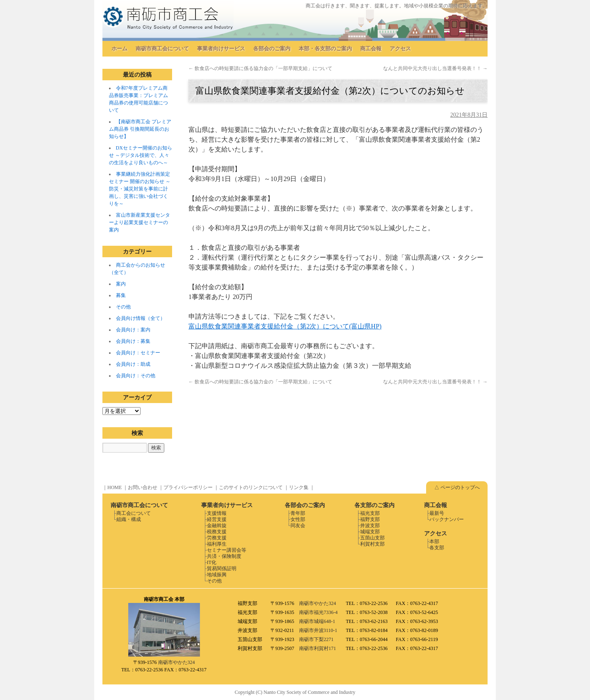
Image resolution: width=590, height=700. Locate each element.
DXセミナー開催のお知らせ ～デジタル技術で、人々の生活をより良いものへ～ (141, 155)
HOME (115, 487)
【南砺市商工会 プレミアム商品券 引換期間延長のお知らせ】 (140, 129)
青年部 (298, 513)
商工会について (134, 513)
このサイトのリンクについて (251, 487)
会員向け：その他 (136, 376)
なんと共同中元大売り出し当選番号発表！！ (435, 68)
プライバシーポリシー (188, 487)
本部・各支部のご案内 (325, 49)
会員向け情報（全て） (141, 318)
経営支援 (217, 519)
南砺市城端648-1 (317, 621)
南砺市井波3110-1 (318, 630)
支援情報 (217, 513)
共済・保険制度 (224, 556)
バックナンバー (447, 519)
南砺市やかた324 (177, 662)
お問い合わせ (143, 487)
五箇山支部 (372, 538)
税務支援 (217, 532)
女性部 (298, 519)
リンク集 (299, 487)
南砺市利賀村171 (318, 648)
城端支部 (370, 532)
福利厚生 (217, 544)
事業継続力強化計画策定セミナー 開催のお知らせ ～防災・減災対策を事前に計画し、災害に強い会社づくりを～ (140, 189)
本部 (434, 541)
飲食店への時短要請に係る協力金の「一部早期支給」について (260, 68)
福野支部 (370, 519)
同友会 (298, 526)
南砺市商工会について (162, 49)
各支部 (437, 548)
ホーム (119, 49)
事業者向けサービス (221, 49)
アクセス (400, 49)
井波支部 (370, 526)
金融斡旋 (217, 526)
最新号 (437, 513)
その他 (123, 307)
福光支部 (370, 513)
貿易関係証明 (222, 569)
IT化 (212, 562)
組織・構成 (129, 519)
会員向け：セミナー (138, 353)
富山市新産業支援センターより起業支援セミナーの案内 (140, 222)
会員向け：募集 (133, 341)
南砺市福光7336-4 (318, 612)
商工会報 (371, 49)
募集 (121, 295)
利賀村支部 (372, 544)
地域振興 (217, 575)
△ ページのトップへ (457, 487)
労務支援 (217, 538)
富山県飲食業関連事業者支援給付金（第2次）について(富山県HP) (285, 326)
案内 (121, 284)
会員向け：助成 (133, 364)
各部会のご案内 (272, 49)
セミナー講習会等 (227, 550)
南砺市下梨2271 (316, 639)
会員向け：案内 (133, 330)
